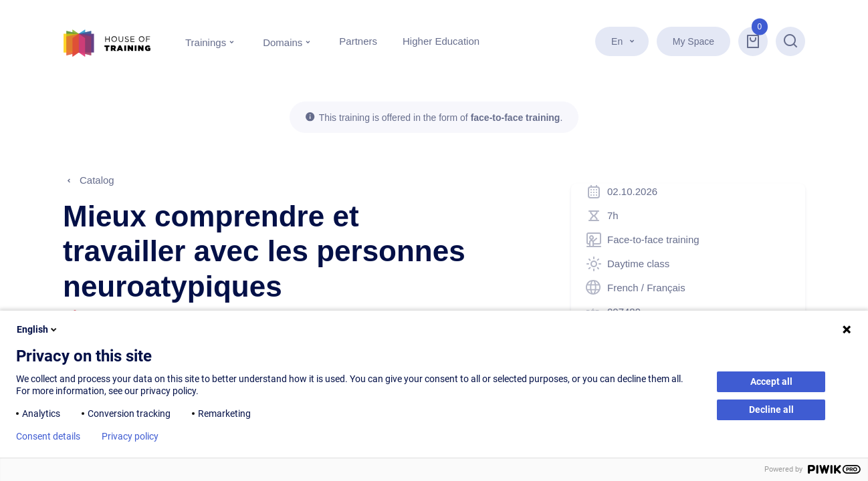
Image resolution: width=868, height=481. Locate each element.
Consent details (48, 436)
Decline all (771, 410)
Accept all (771, 381)
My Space (693, 41)
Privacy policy (130, 436)
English (38, 329)
